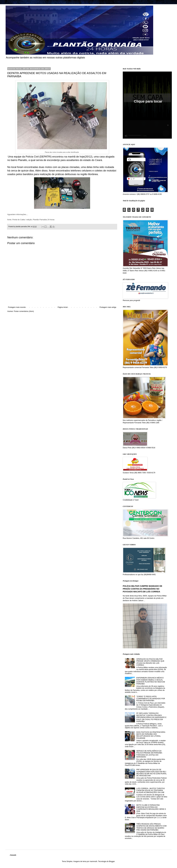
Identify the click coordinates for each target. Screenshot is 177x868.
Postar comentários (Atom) (24, 311)
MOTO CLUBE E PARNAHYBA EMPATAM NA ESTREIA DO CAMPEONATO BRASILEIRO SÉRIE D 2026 (151, 808)
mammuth (93, 861)
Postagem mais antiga (108, 307)
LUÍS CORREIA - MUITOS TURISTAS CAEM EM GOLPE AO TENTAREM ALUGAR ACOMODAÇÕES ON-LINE (151, 791)
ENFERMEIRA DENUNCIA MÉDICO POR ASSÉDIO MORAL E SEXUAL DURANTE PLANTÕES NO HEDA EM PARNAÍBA (151, 681)
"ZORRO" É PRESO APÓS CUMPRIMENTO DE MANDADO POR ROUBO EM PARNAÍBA (151, 699)
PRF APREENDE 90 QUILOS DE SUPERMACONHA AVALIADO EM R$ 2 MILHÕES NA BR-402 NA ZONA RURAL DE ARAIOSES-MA (151, 773)
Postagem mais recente (17, 307)
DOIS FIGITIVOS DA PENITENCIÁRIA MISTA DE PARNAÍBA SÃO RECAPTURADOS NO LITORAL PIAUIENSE (151, 735)
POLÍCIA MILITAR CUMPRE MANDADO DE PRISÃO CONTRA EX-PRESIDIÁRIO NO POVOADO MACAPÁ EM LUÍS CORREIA (142, 589)
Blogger (112, 861)
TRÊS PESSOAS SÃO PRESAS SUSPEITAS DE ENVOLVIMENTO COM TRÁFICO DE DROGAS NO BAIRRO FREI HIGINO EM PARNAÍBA (151, 827)
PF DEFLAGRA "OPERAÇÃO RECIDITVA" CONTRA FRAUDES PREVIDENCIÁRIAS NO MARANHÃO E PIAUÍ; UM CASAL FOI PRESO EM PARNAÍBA (151, 717)
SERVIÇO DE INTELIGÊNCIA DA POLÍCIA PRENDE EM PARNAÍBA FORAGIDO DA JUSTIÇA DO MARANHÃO (149, 754)
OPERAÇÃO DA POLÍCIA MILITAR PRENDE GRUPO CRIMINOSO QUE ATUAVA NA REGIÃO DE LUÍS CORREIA (150, 662)
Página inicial (63, 307)
